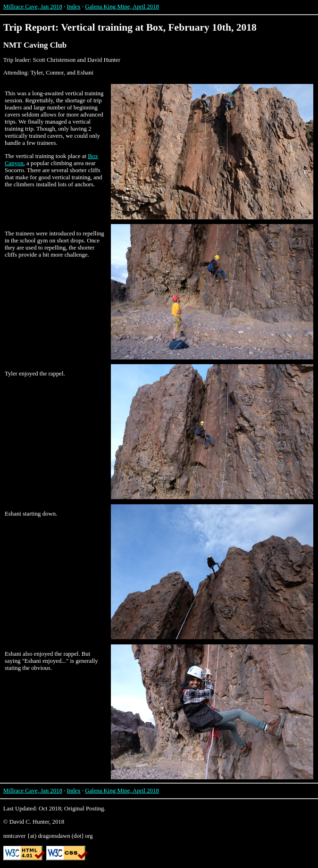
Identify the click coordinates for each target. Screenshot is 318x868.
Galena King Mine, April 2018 (122, 7)
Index (73, 7)
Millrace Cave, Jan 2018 (33, 7)
